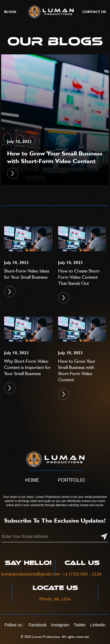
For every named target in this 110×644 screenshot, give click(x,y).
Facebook (37, 625)
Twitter (80, 625)
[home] (49, 12)
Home (32, 480)
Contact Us (94, 12)
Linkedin (98, 625)
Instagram (60, 625)
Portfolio (71, 480)
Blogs (10, 12)
